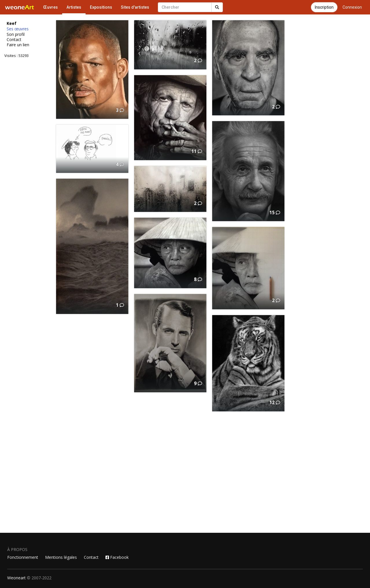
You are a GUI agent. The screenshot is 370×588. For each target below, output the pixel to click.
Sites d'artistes (135, 7)
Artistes (74, 7)
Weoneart (16, 578)
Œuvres (50, 7)
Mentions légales (61, 557)
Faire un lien (18, 45)
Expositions (101, 7)
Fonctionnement (23, 557)
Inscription (324, 7)
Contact (14, 40)
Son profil (16, 34)
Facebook (117, 557)
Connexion (352, 7)
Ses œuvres (18, 29)
